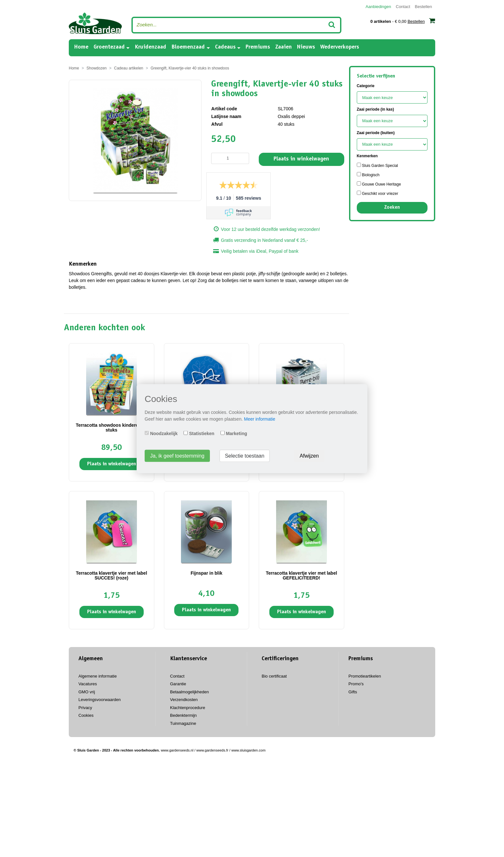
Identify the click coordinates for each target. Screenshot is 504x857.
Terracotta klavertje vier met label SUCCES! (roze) (112, 575)
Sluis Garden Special (377, 165)
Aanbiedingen (378, 7)
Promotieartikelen (365, 676)
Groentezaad (109, 47)
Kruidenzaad (150, 47)
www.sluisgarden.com (248, 750)
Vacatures (88, 684)
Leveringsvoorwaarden (100, 700)
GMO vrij (87, 692)
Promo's (356, 684)
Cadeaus (225, 47)
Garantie (178, 684)
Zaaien (283, 47)
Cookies (86, 715)
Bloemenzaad (188, 47)
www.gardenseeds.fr (212, 750)
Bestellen (423, 7)
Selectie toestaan (245, 456)
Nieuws (306, 47)
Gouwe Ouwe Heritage (379, 184)
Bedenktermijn (183, 715)
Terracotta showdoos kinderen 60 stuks (112, 428)
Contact (403, 7)
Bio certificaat (274, 676)
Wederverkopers (340, 47)
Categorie (366, 86)
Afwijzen (309, 456)
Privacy (85, 708)
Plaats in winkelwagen (301, 159)
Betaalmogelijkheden (189, 692)
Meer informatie (260, 419)
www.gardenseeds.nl (177, 750)
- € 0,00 (403, 21)
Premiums (258, 47)
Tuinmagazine (183, 723)
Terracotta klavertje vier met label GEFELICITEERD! (301, 575)
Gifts (353, 692)
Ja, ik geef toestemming (177, 456)
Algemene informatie (98, 676)
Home (81, 47)
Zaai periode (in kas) (375, 109)
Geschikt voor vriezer (378, 193)
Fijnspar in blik (207, 573)
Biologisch (368, 175)
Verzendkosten (184, 700)
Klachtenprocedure (188, 708)
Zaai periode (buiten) (376, 133)
